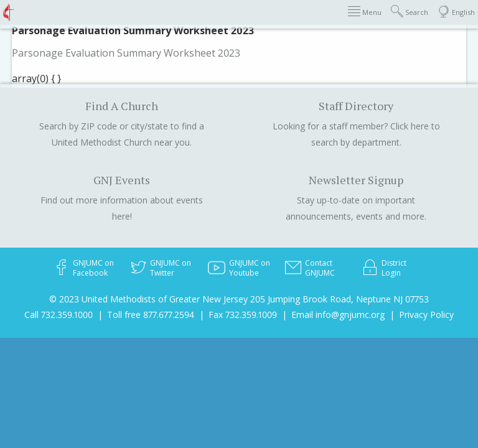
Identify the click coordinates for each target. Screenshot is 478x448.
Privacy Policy (426, 315)
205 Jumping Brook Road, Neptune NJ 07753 (340, 299)
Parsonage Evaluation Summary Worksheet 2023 (126, 53)
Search (410, 12)
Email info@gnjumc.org (338, 315)
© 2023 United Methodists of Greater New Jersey (148, 299)
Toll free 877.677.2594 (151, 315)
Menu (365, 12)
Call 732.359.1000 (59, 315)
